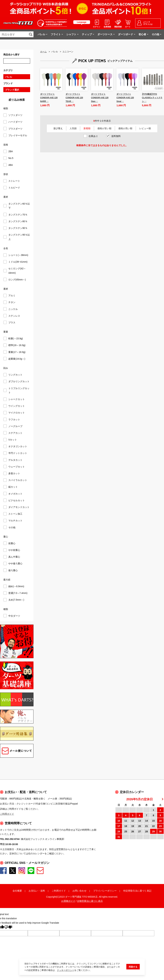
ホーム (43, 51)
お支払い (33, 891)
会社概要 (17, 891)
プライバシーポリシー (105, 891)
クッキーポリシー (66, 970)
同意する (133, 967)
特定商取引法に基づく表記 (137, 891)
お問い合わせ (79, 891)
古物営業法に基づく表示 (90, 901)
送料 (43, 891)
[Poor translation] (8, 928)
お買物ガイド (68, 901)
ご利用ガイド (59, 891)
